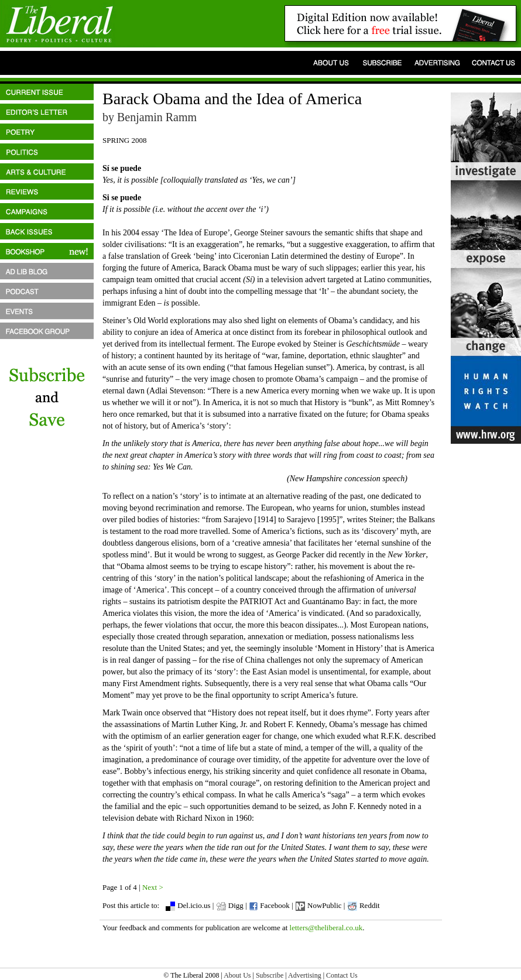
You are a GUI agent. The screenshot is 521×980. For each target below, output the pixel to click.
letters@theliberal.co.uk (326, 928)
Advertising (305, 975)
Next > (153, 887)
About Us (237, 975)
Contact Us (342, 975)
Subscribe (270, 975)
